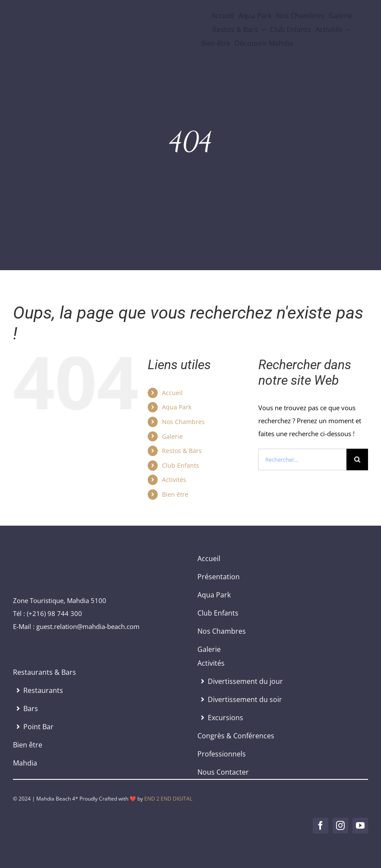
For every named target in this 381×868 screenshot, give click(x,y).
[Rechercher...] (302, 460)
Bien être (175, 494)
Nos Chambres (183, 422)
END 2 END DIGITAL (168, 799)
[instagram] (340, 826)
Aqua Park (177, 407)
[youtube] (360, 826)
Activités (174, 480)
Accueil (172, 393)
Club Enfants (181, 465)
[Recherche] (357, 460)
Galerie (172, 436)
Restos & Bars (182, 451)
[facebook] (321, 826)
